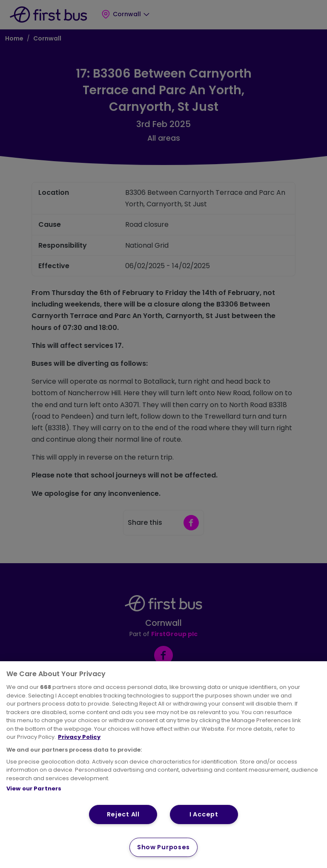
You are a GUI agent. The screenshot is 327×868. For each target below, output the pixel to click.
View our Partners (34, 788)
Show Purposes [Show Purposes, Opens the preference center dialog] (163, 847)
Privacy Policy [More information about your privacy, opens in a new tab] (79, 737)
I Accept (204, 814)
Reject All (123, 814)
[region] (163, 765)
